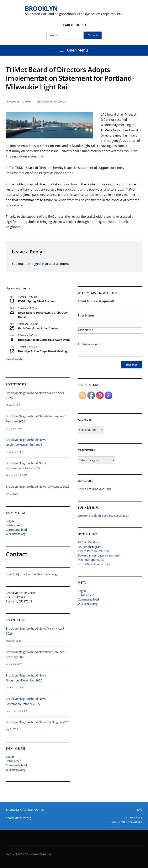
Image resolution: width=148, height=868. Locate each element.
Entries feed (14, 525)
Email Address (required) (96, 301)
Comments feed (16, 530)
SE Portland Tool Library (94, 564)
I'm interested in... (91, 344)
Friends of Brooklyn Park (94, 489)
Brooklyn (41, 8)
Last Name (86, 330)
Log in (10, 521)
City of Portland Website (94, 551)
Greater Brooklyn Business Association (103, 516)
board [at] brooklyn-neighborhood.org (31, 574)
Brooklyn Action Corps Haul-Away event (44, 340)
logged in (37, 264)
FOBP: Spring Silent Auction (36, 301)
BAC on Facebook (89, 542)
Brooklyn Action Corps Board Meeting (42, 351)
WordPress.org (16, 534)
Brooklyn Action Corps (52, 101)
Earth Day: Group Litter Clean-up (39, 328)
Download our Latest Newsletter (99, 555)
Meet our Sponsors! (91, 560)
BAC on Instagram (90, 547)
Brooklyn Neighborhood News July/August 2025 (38, 486)
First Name (86, 315)
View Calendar (15, 359)
